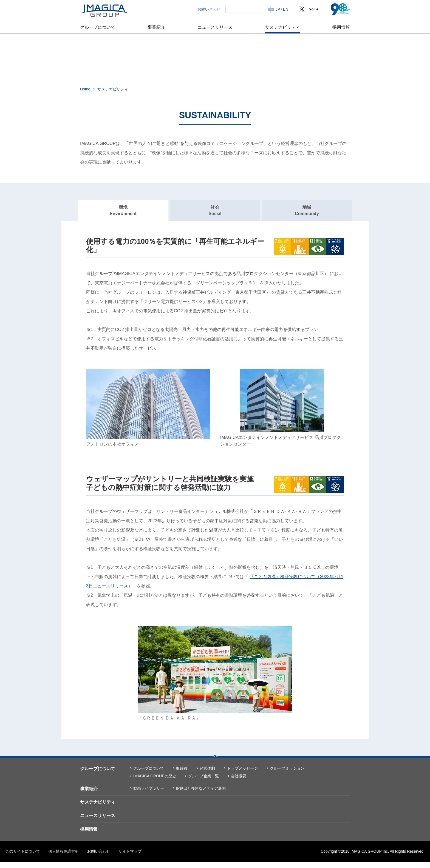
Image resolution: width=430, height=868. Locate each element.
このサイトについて (23, 858)
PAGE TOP (215, 760)
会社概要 (239, 782)
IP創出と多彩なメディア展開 (201, 795)
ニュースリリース (215, 27)
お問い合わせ (200, 9)
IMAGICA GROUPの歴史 (155, 782)
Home (85, 89)
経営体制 (207, 775)
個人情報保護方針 (64, 858)
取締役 (182, 775)
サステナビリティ (282, 27)
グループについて (98, 27)
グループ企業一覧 (203, 782)
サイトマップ (130, 858)
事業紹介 (156, 27)
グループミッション (287, 775)
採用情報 (341, 27)
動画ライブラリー (149, 795)
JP (278, 9)
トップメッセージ (242, 775)
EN (286, 9)
